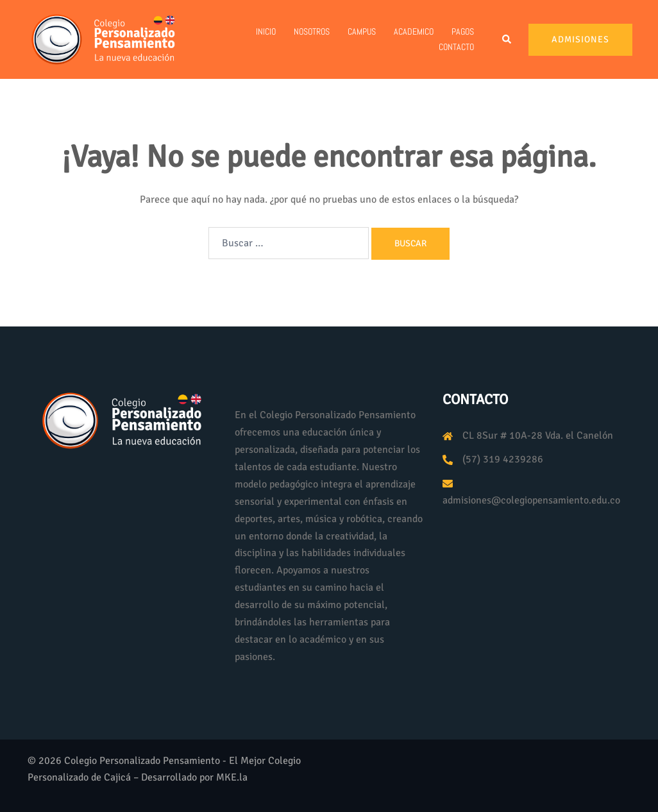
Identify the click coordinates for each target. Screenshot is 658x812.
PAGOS (463, 31)
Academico (414, 31)
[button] (507, 40)
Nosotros (312, 31)
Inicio (266, 31)
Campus (362, 31)
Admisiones (580, 39)
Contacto (456, 47)
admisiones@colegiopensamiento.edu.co (531, 500)
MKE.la (232, 777)
